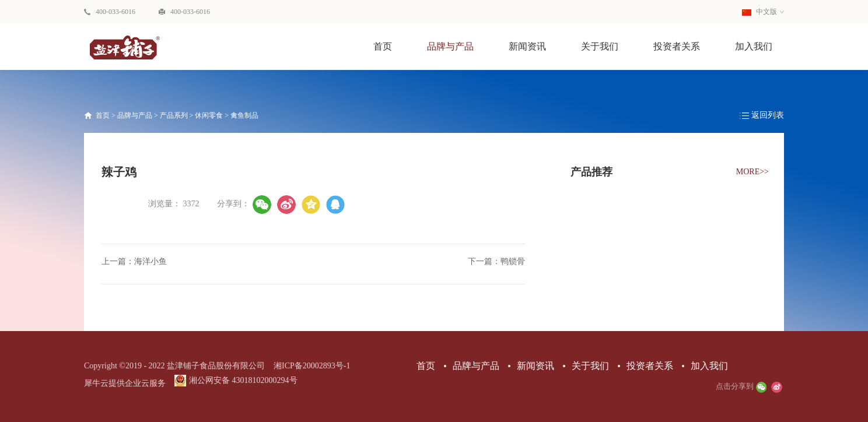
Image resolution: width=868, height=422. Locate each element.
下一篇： (496, 261)
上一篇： (134, 261)
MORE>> (752, 172)
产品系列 (174, 115)
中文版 (759, 12)
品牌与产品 (135, 115)
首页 (383, 46)
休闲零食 (209, 115)
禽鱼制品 (244, 115)
